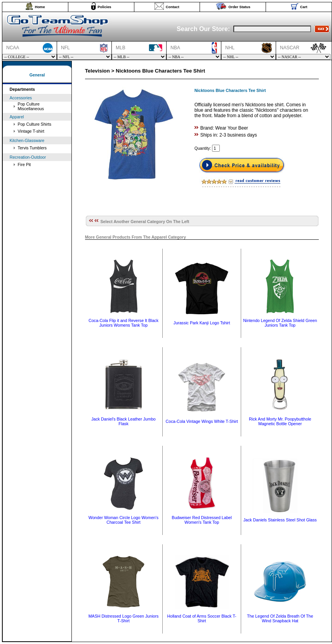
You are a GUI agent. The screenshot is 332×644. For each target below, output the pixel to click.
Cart (304, 7)
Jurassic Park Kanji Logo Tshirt (202, 323)
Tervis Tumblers (32, 148)
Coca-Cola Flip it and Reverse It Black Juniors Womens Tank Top (123, 323)
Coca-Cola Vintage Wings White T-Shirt (202, 421)
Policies (104, 7)
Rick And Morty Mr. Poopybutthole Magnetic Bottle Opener (280, 421)
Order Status (239, 7)
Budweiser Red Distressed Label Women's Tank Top (202, 520)
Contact (173, 7)
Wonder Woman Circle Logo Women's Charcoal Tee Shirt (123, 520)
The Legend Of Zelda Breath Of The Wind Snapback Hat (280, 618)
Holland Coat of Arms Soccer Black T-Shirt (202, 618)
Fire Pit (24, 164)
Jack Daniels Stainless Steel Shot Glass (280, 520)
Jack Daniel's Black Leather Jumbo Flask (123, 421)
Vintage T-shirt (31, 131)
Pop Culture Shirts (35, 124)
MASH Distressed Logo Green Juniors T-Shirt (124, 618)
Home (40, 7)
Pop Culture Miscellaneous (31, 106)
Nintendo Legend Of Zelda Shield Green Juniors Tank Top (280, 323)
